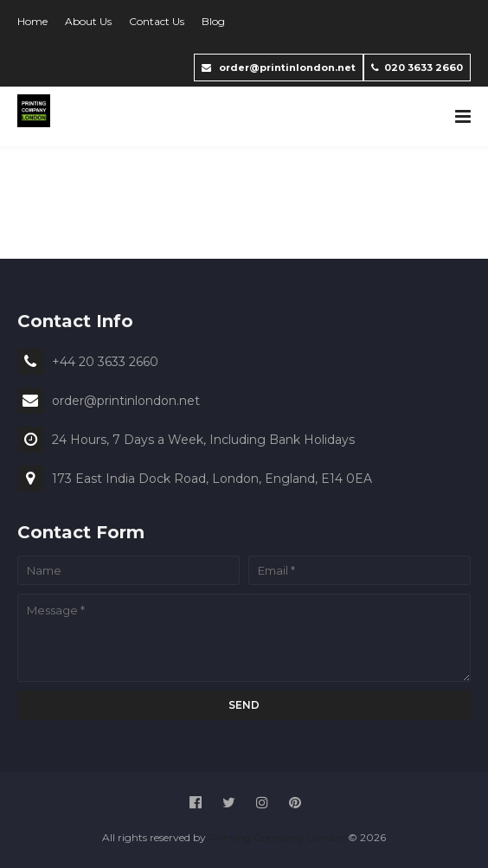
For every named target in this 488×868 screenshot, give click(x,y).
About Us (88, 21)
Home (32, 21)
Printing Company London (277, 837)
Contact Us (157, 21)
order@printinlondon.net (279, 68)
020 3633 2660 (417, 68)
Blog (213, 21)
